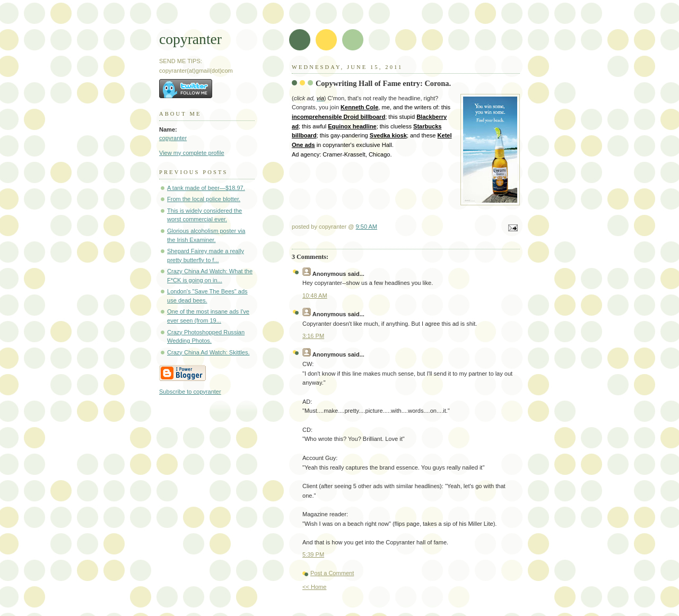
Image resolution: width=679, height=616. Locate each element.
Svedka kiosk (388, 135)
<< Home (314, 587)
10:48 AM (315, 296)
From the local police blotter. (204, 199)
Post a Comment (332, 573)
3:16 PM (313, 336)
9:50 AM (367, 227)
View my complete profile (192, 153)
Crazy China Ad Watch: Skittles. (208, 352)
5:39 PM (313, 554)
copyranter (190, 39)
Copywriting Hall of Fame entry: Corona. (383, 83)
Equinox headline (352, 126)
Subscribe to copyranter (190, 392)
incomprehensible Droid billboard (338, 117)
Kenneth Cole (359, 107)
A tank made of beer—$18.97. (206, 188)
